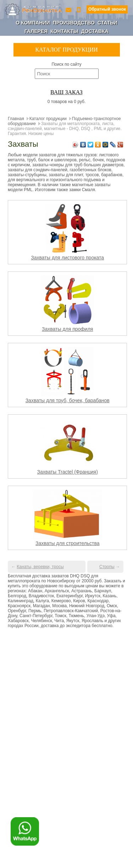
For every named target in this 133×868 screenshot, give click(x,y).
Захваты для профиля (67, 329)
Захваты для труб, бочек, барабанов (68, 400)
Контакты (64, 31)
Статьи (107, 23)
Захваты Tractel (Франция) (68, 472)
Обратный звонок (107, 9)
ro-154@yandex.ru (69, 9)
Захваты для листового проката (67, 258)
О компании (33, 23)
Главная (16, 119)
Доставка (95, 31)
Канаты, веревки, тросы (40, 567)
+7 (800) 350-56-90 (79, 9)
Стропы (107, 567)
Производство (74, 23)
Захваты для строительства (68, 543)
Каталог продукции (48, 119)
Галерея (36, 31)
